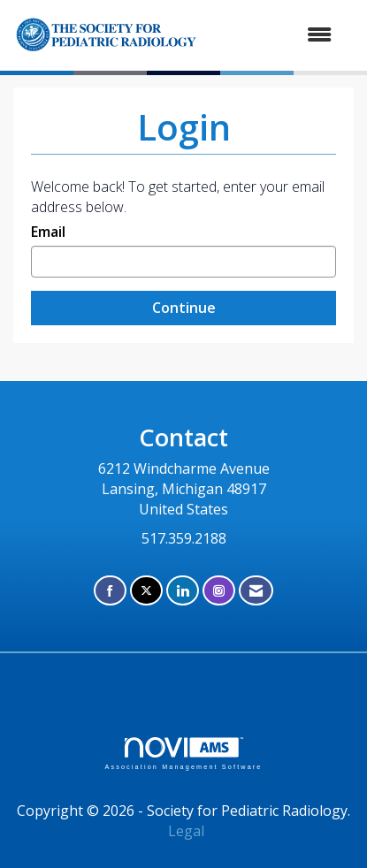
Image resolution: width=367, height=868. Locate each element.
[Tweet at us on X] (146, 591)
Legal (186, 831)
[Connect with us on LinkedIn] (183, 591)
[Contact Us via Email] (256, 591)
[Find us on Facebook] (110, 591)
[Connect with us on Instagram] (219, 591)
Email (48, 232)
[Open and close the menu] (292, 35)
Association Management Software (183, 754)
